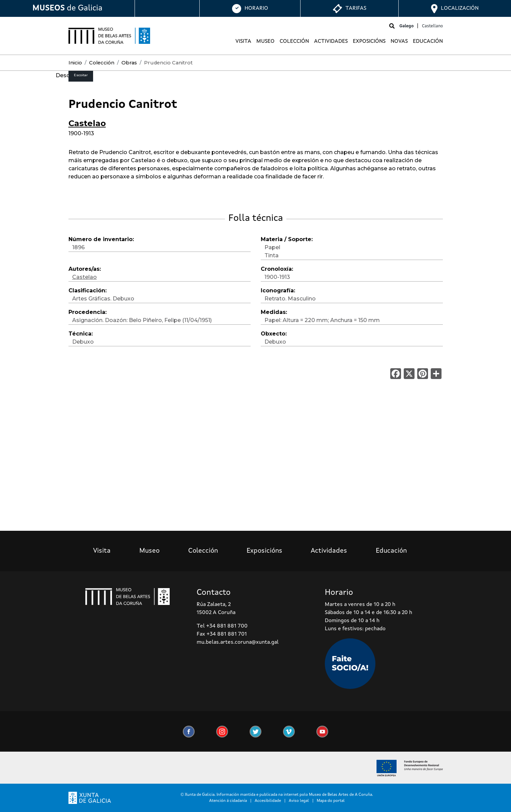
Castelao (87, 123)
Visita (243, 41)
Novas (399, 41)
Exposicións (369, 41)
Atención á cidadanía (228, 801)
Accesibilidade (268, 801)
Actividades (331, 41)
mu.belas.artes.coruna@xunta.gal (238, 642)
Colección (294, 41)
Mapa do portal (331, 801)
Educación (428, 41)
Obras (129, 63)
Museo (265, 41)
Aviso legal (299, 801)
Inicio (75, 63)
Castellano (432, 26)
